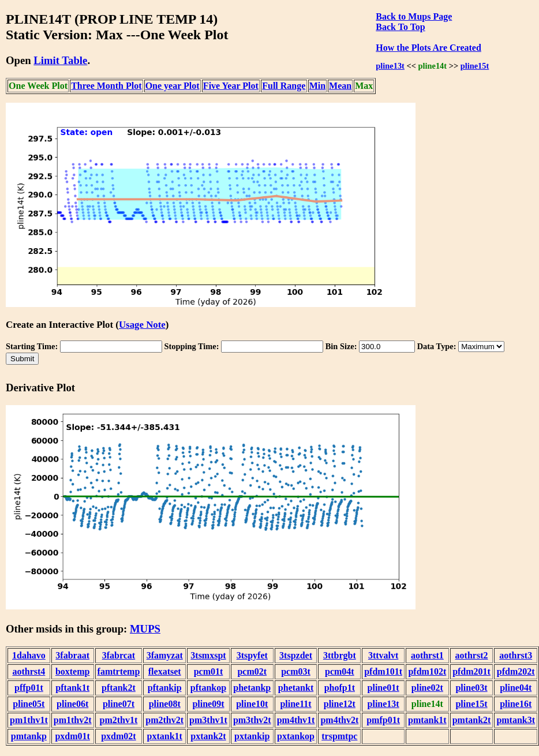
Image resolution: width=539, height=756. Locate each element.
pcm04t (340, 671)
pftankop (208, 688)
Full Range (284, 86)
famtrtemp (119, 671)
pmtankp (29, 736)
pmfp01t (383, 720)
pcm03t (296, 671)
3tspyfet (252, 655)
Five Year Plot (231, 86)
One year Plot (173, 86)
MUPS (145, 629)
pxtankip (252, 736)
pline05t (29, 704)
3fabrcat (119, 655)
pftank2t (119, 688)
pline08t (165, 704)
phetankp (252, 688)
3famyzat (165, 655)
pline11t (295, 704)
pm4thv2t (339, 720)
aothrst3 (516, 655)
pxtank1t (165, 736)
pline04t (516, 688)
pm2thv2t (164, 720)
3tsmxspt (208, 655)
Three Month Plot (106, 86)
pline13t (390, 66)
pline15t (475, 66)
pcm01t (209, 671)
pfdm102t (427, 671)
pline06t (72, 704)
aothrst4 (29, 671)
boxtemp (73, 671)
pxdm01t (72, 736)
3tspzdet (296, 655)
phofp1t (340, 688)
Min (317, 86)
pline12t (340, 704)
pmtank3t (516, 720)
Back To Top (400, 27)
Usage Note (142, 325)
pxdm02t (118, 736)
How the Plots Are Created (428, 48)
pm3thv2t (252, 720)
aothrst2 (472, 655)
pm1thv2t (73, 720)
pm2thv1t (119, 720)
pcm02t (252, 671)
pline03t (471, 688)
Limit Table (60, 60)
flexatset (165, 671)
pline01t (383, 688)
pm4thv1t (296, 720)
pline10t (252, 704)
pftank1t (72, 688)
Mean (340, 86)
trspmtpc (339, 736)
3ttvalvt (383, 655)
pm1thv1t (29, 720)
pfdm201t (471, 671)
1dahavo (29, 655)
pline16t (516, 704)
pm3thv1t (208, 720)
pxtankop (296, 736)
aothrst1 (427, 655)
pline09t (208, 704)
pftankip (165, 688)
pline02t (427, 688)
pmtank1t (427, 720)
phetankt (296, 688)
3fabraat (72, 655)
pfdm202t (516, 671)
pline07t (119, 704)
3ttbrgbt (340, 655)
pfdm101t (383, 671)
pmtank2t (472, 720)
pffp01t (29, 688)
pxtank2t (208, 736)
